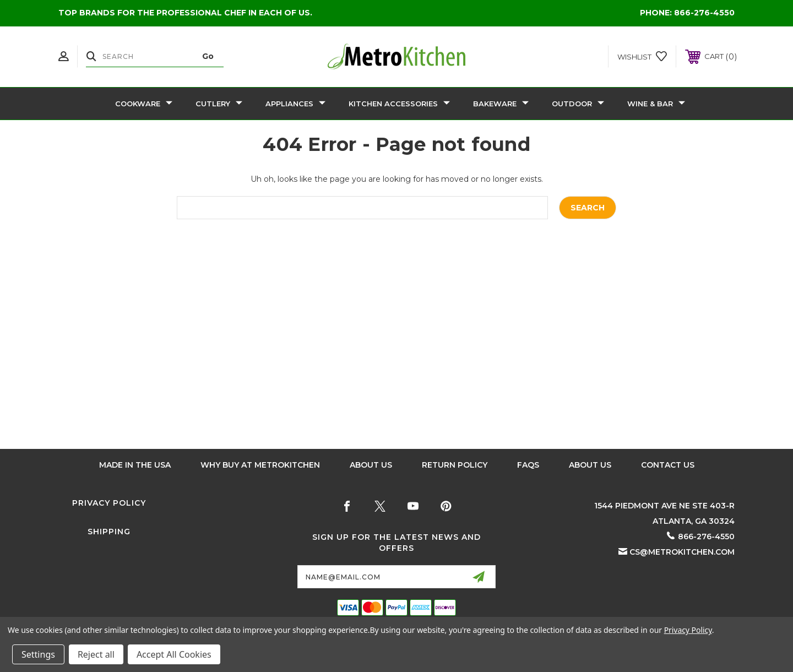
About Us (371, 465)
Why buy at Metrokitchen (260, 465)
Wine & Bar (656, 104)
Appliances (295, 104)
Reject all (96, 654)
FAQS (528, 465)
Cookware (144, 104)
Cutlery (219, 104)
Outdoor (578, 104)
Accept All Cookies (174, 654)
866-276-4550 (704, 13)
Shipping (109, 532)
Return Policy (455, 465)
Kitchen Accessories (399, 104)
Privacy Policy (109, 503)
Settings (38, 654)
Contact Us (668, 465)
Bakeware (501, 104)
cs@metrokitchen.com (682, 552)
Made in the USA (135, 465)
